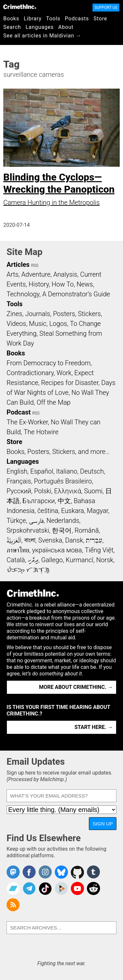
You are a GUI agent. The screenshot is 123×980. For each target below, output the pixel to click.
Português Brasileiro (63, 481)
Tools (53, 19)
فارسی (36, 521)
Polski (43, 491)
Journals (38, 314)
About (66, 27)
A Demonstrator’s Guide (76, 294)
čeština (48, 511)
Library (33, 19)
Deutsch (92, 471)
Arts (12, 274)
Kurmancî (79, 560)
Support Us (106, 8)
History (39, 284)
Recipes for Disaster (70, 383)
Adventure (36, 274)
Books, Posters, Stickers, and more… (58, 452)
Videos (16, 324)
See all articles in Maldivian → (42, 36)
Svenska (50, 540)
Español (42, 471)
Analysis (65, 274)
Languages (40, 27)
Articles (18, 265)
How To (63, 284)
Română (87, 530)
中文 (64, 501)
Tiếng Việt (99, 550)
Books (11, 19)
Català (16, 560)
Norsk (105, 560)
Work (64, 373)
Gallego (52, 560)
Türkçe (16, 521)
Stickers (90, 314)
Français (19, 481)
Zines (14, 314)
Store (100, 19)
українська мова (57, 550)
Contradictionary (30, 373)
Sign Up (103, 824)
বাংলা (30, 540)
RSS (35, 266)
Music (38, 324)
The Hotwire (41, 432)
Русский (19, 491)
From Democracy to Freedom (49, 363)
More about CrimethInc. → (76, 687)
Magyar (98, 511)
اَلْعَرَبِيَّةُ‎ (14, 540)
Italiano (67, 471)
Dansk (74, 540)
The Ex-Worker (27, 422)
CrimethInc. (20, 7)
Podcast (19, 412)
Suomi (93, 491)
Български (39, 501)
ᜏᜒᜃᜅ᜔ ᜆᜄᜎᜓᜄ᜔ (28, 570)
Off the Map (54, 402)
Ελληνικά (68, 491)
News (85, 284)
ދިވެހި (33, 560)
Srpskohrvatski (28, 530)
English (17, 471)
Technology (23, 294)
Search (12, 27)
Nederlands (63, 521)
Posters (64, 314)
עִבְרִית (94, 540)
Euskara (72, 511)
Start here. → (94, 727)
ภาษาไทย (18, 550)
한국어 (62, 530)
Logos (58, 324)
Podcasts (77, 19)
